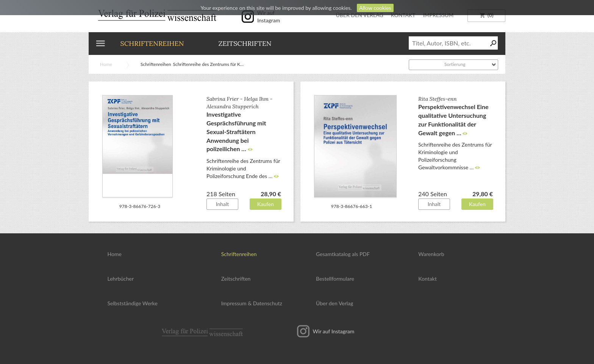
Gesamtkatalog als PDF (343, 254)
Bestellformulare (335, 279)
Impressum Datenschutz (252, 303)
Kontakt (428, 279)
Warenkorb (431, 254)
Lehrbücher (121, 279)
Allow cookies (375, 8)
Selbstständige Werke (133, 303)
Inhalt (223, 204)
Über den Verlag (335, 303)
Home (106, 64)
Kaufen (266, 204)
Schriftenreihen (152, 43)
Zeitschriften (245, 43)
